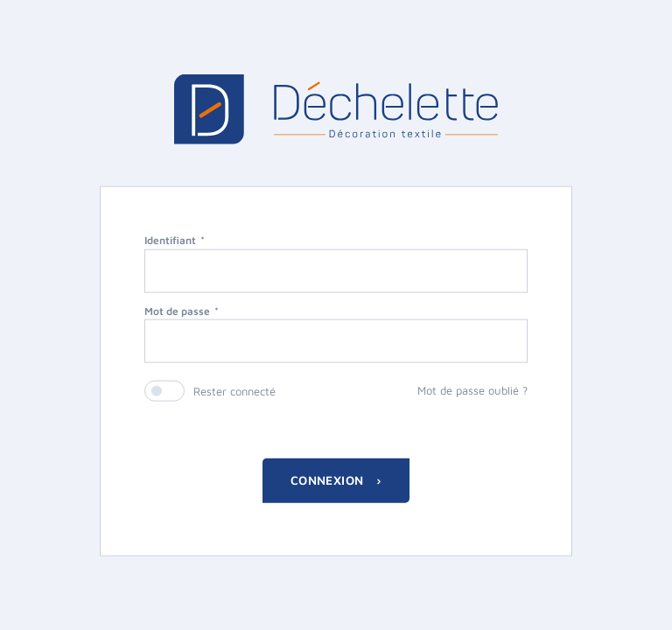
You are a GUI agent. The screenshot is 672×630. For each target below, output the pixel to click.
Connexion (329, 480)
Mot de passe (177, 310)
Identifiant (170, 239)
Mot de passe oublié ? (472, 390)
